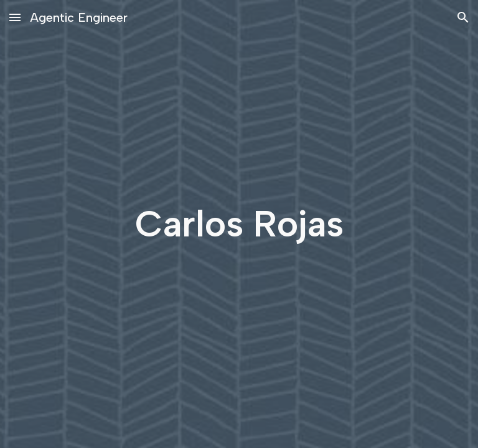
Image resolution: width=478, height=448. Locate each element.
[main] (239, 224)
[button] (15, 17)
